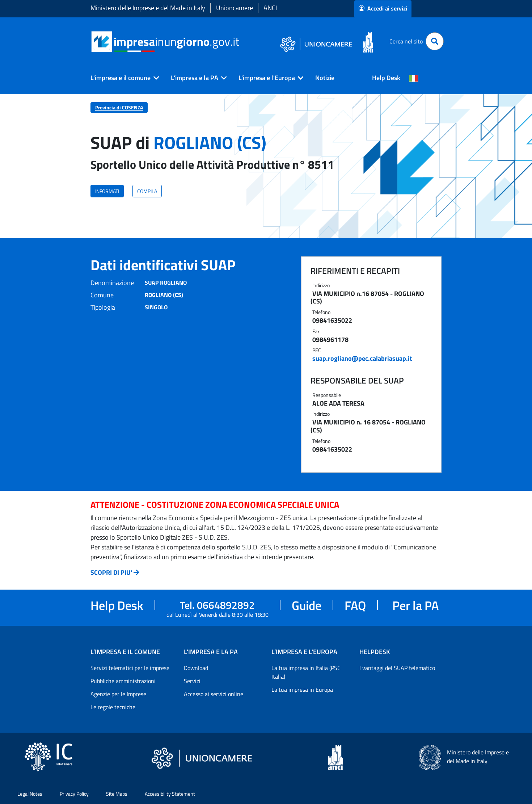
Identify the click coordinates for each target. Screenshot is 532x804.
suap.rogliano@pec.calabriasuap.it (362, 358)
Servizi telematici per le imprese (130, 668)
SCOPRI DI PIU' (111, 572)
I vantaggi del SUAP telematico (397, 668)
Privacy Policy (74, 794)
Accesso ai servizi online (214, 694)
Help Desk (386, 78)
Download (196, 668)
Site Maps (117, 794)
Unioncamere (235, 8)
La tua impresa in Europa (302, 690)
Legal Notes (30, 794)
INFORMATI (107, 191)
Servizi (192, 681)
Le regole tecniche (113, 707)
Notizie (325, 78)
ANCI (270, 8)
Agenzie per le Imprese (118, 694)
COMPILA (147, 191)
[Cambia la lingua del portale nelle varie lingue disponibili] (414, 78)
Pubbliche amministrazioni (123, 681)
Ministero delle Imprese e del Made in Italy (148, 8)
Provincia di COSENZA (119, 107)
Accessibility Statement (170, 794)
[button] (122, 78)
